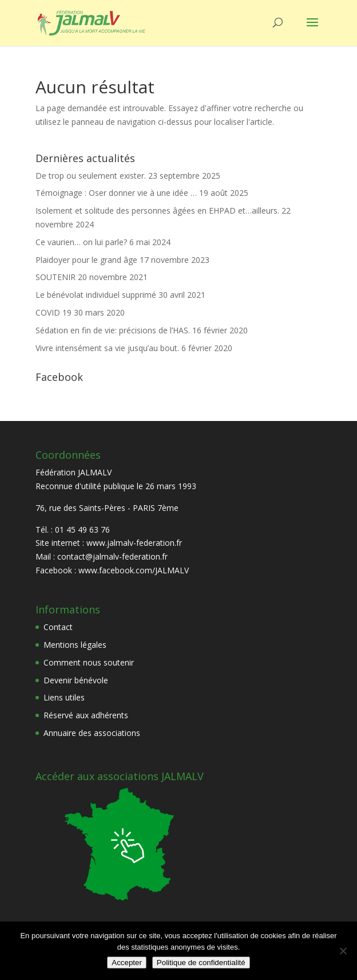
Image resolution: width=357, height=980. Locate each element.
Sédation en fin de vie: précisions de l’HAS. (113, 330)
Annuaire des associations (92, 733)
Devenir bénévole (76, 680)
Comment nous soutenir (89, 662)
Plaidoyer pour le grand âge (86, 260)
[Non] (343, 951)
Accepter (127, 963)
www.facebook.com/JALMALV (134, 570)
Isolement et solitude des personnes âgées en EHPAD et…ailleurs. (157, 210)
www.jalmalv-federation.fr (134, 543)
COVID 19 (53, 312)
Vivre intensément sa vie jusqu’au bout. (107, 348)
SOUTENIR (55, 277)
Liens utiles (64, 697)
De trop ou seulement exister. (91, 176)
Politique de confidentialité (201, 963)
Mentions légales (75, 645)
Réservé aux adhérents (86, 715)
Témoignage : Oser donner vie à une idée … (116, 193)
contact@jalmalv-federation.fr (112, 556)
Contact (58, 627)
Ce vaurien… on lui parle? (81, 242)
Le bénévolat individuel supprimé (96, 295)
